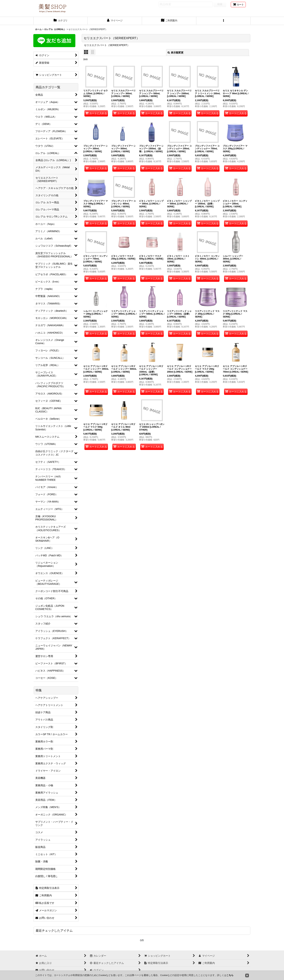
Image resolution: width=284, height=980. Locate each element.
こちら (230, 975)
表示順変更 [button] (176, 53)
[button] (224, 21)
